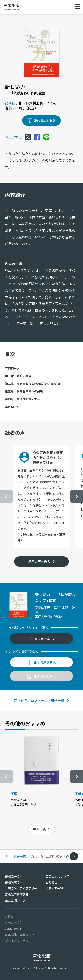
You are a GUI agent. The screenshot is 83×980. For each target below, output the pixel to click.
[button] (77, 496)
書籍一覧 (41, 829)
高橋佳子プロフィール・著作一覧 (42, 700)
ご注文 (9, 917)
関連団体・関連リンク (20, 935)
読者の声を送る (42, 561)
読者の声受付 (14, 923)
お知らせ (51, 882)
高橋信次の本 (14, 882)
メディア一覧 (54, 888)
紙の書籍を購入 (41, 121)
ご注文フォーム (42, 639)
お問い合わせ (14, 929)
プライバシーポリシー (20, 941)
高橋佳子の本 (14, 876)
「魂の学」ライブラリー (21, 888)
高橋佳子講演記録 (17, 894)
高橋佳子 (12, 103)
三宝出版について (57, 876)
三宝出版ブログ (15, 900)
